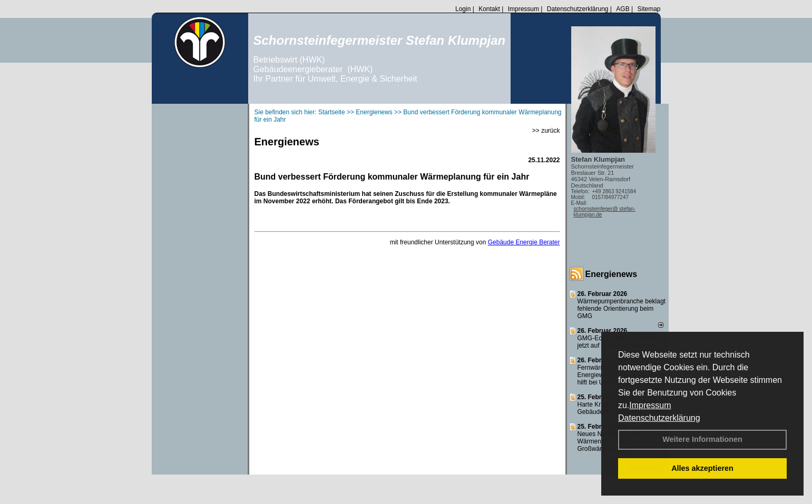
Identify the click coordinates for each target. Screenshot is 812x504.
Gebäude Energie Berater (524, 242)
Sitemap (649, 9)
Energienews (612, 274)
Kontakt (489, 9)
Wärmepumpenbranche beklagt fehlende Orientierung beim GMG (622, 309)
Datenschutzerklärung (659, 418)
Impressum (650, 405)
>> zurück (546, 131)
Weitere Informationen (702, 439)
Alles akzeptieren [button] (702, 468)
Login (463, 9)
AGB (623, 9)
